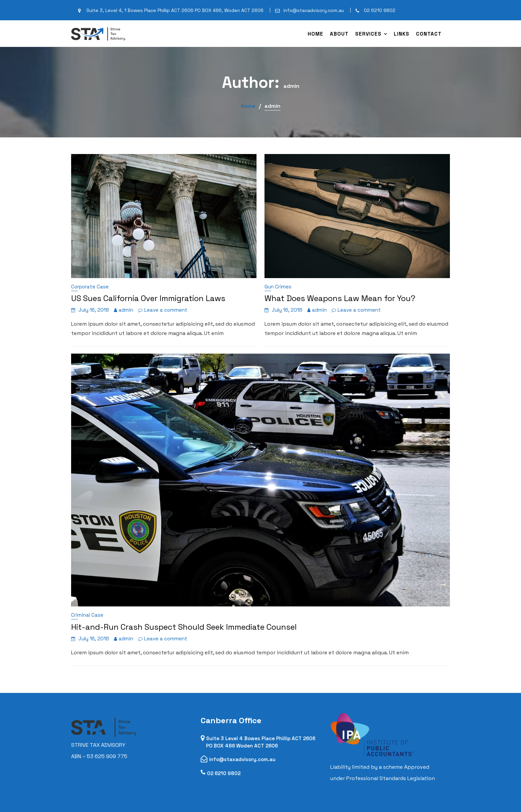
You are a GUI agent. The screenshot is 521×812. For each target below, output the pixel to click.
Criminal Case (87, 615)
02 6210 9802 (224, 773)
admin (126, 310)
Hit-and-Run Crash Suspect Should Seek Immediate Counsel (184, 627)
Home (315, 34)
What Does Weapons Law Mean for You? (340, 298)
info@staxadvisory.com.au (243, 759)
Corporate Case (90, 287)
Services (368, 34)
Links (402, 34)
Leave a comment (166, 310)
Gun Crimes (278, 287)
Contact (429, 34)
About (339, 34)
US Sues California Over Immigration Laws (148, 298)
